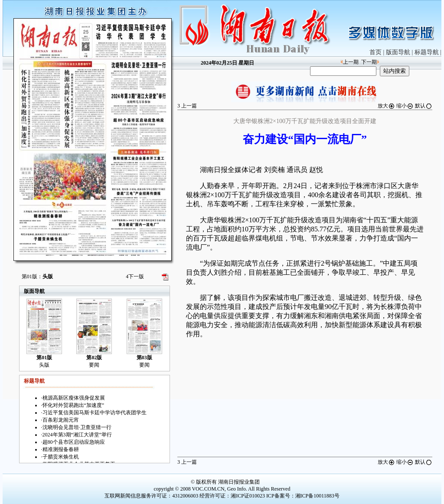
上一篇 (187, 106)
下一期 (369, 62)
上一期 (351, 62)
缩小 (405, 106)
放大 (386, 106)
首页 (375, 52)
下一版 (135, 276)
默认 (424, 106)
